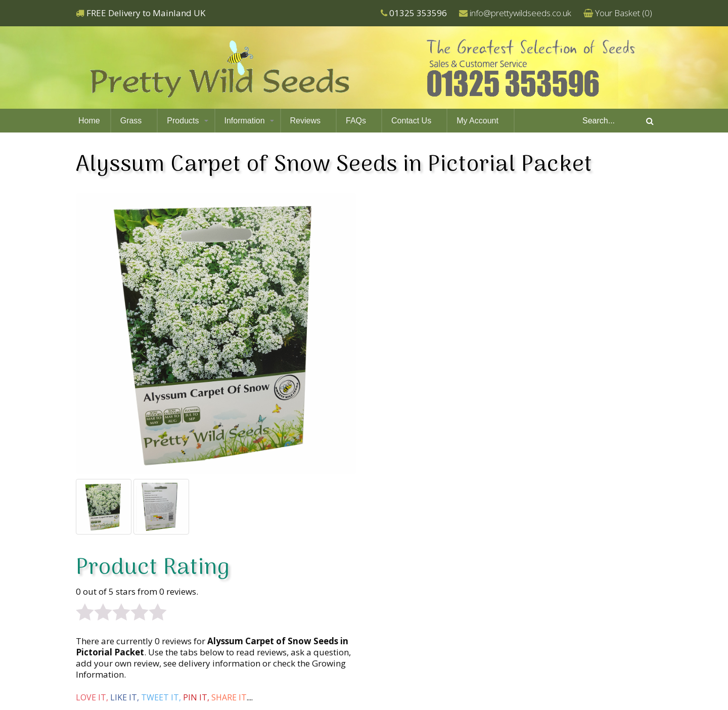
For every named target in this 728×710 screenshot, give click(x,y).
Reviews (305, 121)
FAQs (356, 121)
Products (183, 121)
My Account (477, 121)
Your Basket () (624, 13)
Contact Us (411, 121)
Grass (131, 121)
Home (89, 121)
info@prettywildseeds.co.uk (520, 13)
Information (245, 121)
